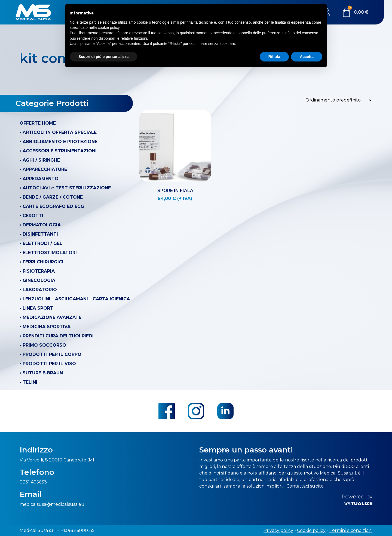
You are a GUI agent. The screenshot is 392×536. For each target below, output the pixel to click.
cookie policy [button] (109, 27)
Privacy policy (278, 530)
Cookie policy (311, 530)
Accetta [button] (307, 57)
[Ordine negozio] (337, 100)
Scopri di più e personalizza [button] (103, 57)
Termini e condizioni (351, 530)
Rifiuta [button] (274, 57)
